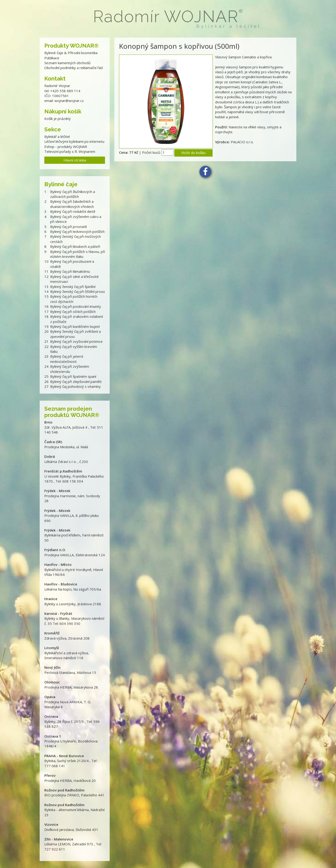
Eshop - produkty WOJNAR (66, 147)
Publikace (52, 58)
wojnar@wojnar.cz (69, 101)
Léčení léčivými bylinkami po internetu (74, 141)
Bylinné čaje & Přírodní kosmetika (71, 53)
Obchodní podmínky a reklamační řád (73, 68)
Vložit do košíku (193, 153)
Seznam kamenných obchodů (67, 63)
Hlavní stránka (75, 160)
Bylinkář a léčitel (57, 136)
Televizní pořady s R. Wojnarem (70, 151)
